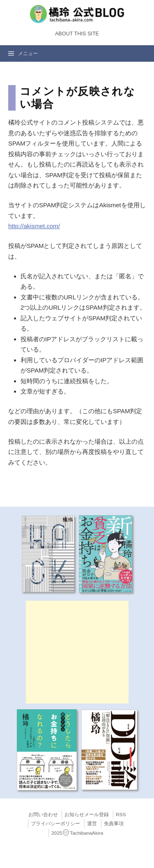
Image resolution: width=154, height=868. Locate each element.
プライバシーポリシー (55, 824)
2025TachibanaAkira (77, 833)
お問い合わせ (43, 815)
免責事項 (114, 824)
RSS (121, 815)
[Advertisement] (77, 652)
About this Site (77, 34)
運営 (92, 824)
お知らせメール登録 (87, 815)
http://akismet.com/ (34, 226)
